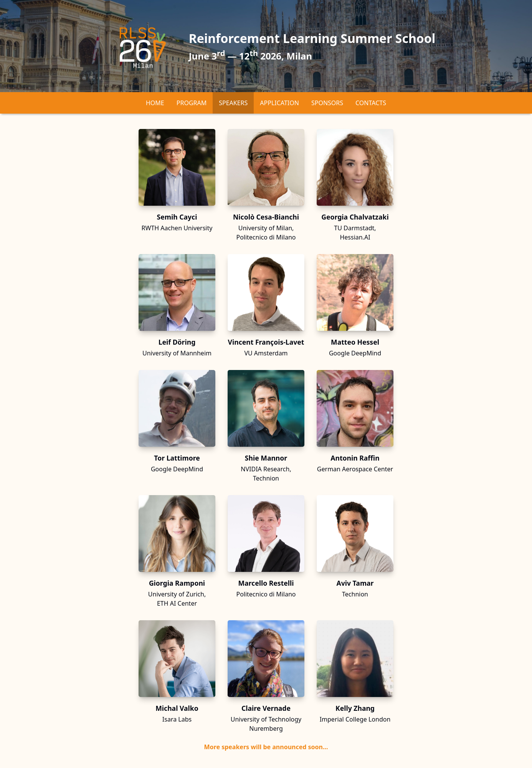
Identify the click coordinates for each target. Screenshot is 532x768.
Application (279, 103)
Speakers (233, 103)
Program (192, 103)
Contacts (371, 103)
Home (155, 103)
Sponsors (327, 103)
